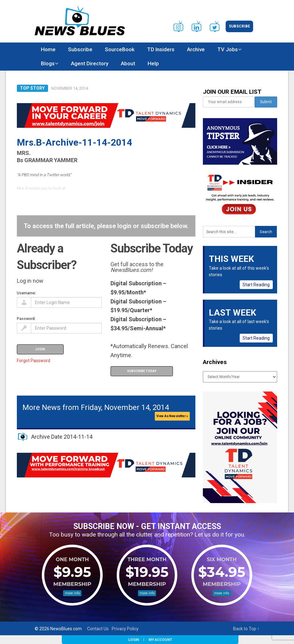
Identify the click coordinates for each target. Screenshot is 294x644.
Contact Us (98, 629)
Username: (26, 293)
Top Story (32, 88)
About (128, 63)
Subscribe (239, 26)
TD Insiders (161, 49)
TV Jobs (228, 49)
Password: (26, 319)
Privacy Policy (125, 629)
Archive (196, 49)
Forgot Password (34, 361)
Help (153, 63)
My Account (160, 640)
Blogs (48, 63)
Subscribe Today (142, 371)
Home (48, 49)
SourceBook (120, 49)
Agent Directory (90, 63)
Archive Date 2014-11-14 (62, 437)
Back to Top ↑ (246, 629)
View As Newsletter (172, 416)
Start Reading (256, 285)
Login (134, 640)
